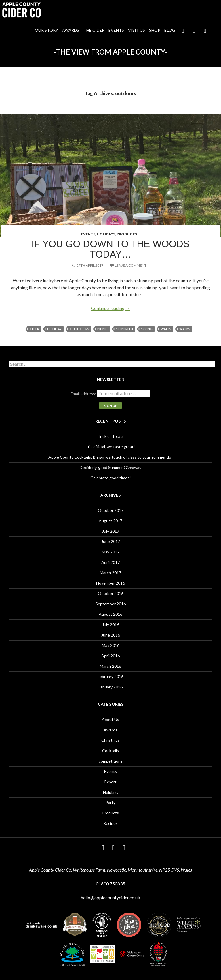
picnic (103, 329)
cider (34, 329)
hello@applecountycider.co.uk (110, 897)
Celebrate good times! (111, 478)
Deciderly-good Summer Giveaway (110, 467)
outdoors (79, 329)
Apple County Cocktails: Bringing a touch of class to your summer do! (110, 457)
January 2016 (111, 687)
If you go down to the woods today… (110, 249)
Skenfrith (124, 329)
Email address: (84, 394)
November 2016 (110, 583)
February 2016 (110, 676)
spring (147, 329)
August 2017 (110, 521)
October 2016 (111, 593)
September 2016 (111, 604)
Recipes (110, 823)
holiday (54, 329)
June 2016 (111, 635)
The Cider (94, 30)
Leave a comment (131, 265)
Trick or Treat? (111, 436)
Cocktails (110, 751)
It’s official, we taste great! (111, 447)
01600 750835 (110, 884)
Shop (155, 30)
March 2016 (110, 666)
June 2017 (111, 541)
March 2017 (110, 573)
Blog (170, 30)
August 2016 (110, 614)
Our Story (46, 30)
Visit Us (137, 30)
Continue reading (110, 308)
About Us (110, 719)
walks (185, 329)
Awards (71, 30)
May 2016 (111, 645)
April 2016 (110, 656)
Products (127, 234)
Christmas (110, 740)
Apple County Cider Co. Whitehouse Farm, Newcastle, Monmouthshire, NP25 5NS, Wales (110, 870)
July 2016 (111, 625)
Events (116, 30)
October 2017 (111, 510)
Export (110, 782)
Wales (166, 329)
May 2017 (111, 552)
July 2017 (111, 531)
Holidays (106, 234)
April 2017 (110, 562)
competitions (111, 761)
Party (110, 802)
